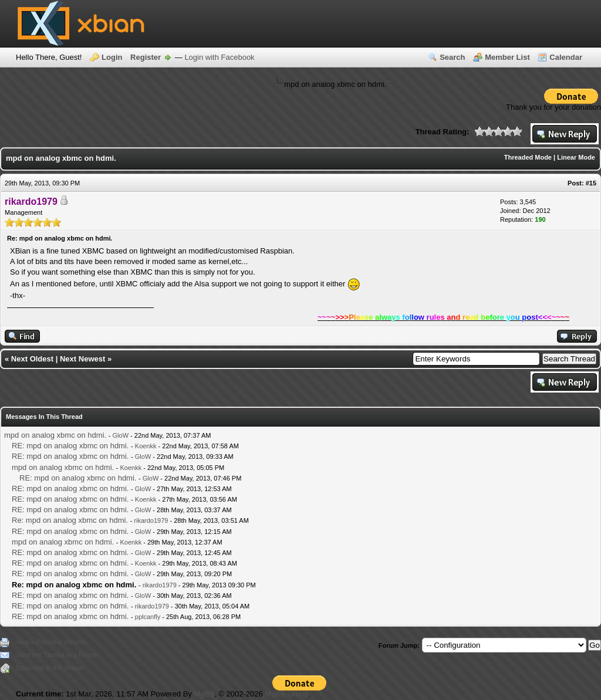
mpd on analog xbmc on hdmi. (55, 435)
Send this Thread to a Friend (56, 655)
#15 (591, 183)
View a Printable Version (50, 642)
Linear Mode (576, 157)
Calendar (566, 57)
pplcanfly (148, 617)
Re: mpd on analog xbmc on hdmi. (70, 520)
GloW (121, 435)
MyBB (204, 694)
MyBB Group (286, 694)
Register (146, 57)
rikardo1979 (151, 520)
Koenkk (146, 446)
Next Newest (82, 359)
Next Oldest (32, 359)
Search (452, 57)
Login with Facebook (219, 57)
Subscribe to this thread (49, 668)
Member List (507, 57)
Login (112, 57)
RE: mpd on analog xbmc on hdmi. (70, 446)
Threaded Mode (528, 157)
